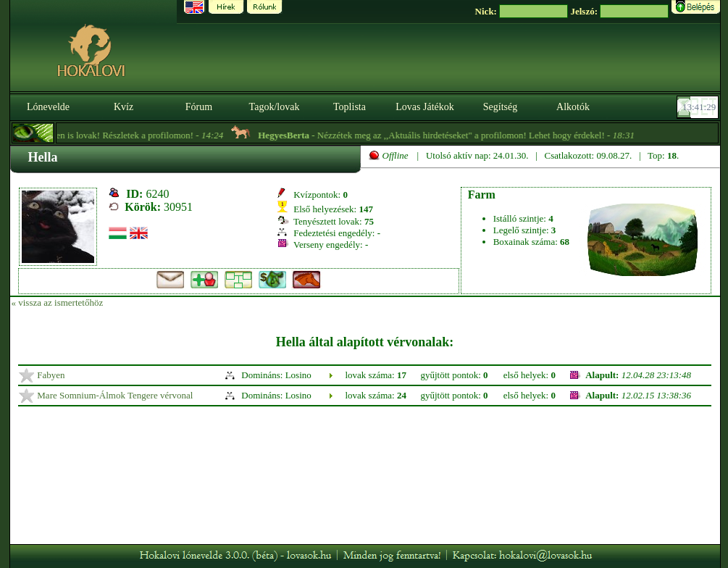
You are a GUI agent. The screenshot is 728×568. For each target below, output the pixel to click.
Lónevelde (48, 107)
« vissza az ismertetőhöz (58, 302)
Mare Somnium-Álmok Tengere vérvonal (115, 395)
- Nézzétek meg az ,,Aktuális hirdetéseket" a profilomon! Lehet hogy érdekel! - (453, 135)
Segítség (500, 107)
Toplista (350, 107)
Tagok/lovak (275, 107)
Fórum (199, 107)
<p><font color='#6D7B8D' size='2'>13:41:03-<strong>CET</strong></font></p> (699, 107)
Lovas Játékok (424, 107)
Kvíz (124, 107)
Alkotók (573, 107)
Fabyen (51, 375)
